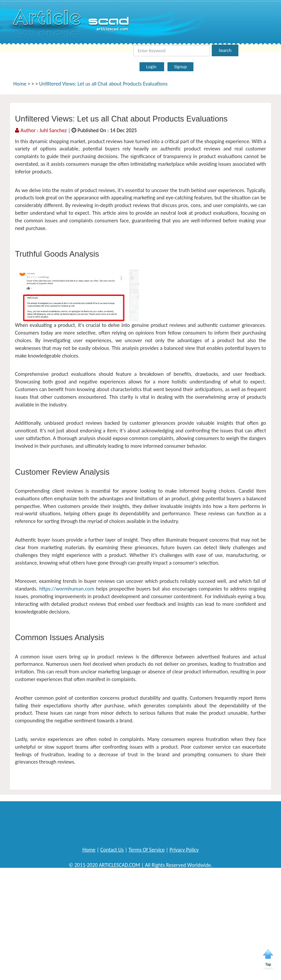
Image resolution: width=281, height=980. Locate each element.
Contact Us (112, 850)
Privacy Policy (184, 850)
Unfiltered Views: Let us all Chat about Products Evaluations (104, 84)
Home (20, 84)
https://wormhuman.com (67, 589)
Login (152, 67)
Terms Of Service (146, 850)
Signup (180, 67)
